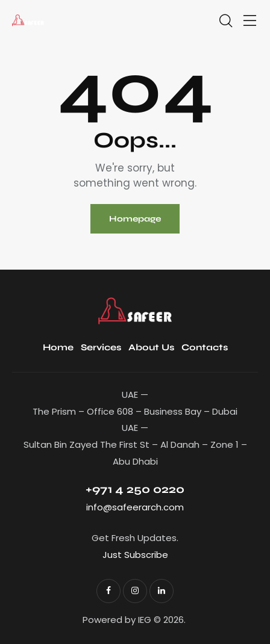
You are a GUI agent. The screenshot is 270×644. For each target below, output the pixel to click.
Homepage (135, 219)
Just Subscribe (135, 555)
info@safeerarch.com (135, 507)
